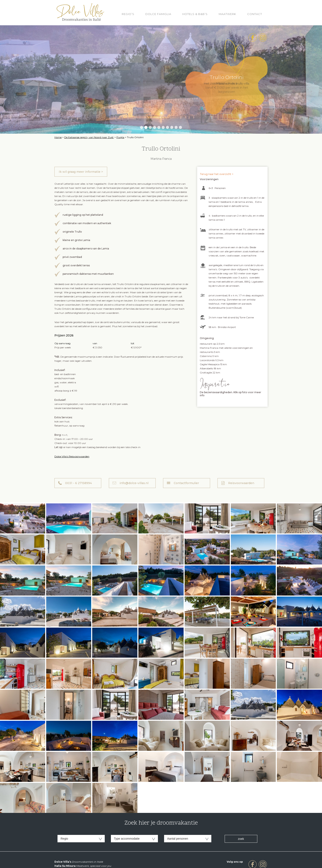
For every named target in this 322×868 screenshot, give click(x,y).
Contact (255, 14)
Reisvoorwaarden (241, 483)
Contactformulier (186, 483)
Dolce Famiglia (158, 14)
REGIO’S (128, 14)
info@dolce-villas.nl (134, 483)
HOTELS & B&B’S (195, 14)
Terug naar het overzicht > (217, 174)
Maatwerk (227, 14)
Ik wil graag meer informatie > (81, 172)
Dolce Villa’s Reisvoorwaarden (72, 456)
